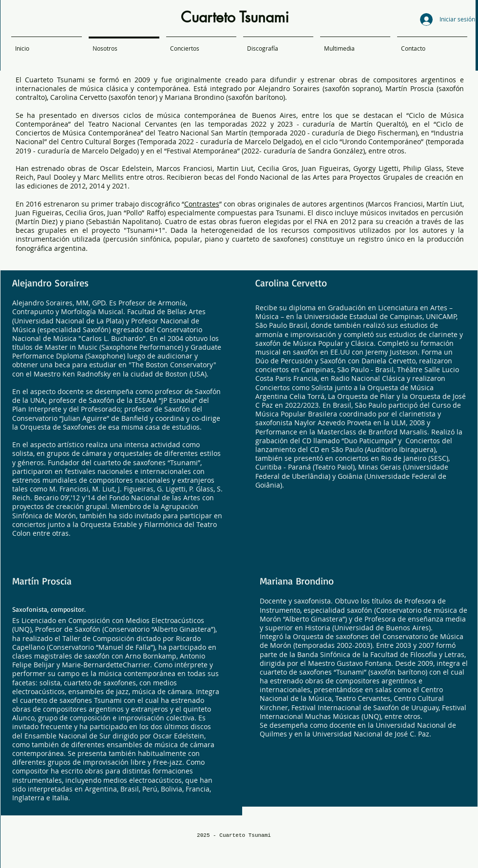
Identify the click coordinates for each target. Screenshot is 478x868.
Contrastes (202, 204)
